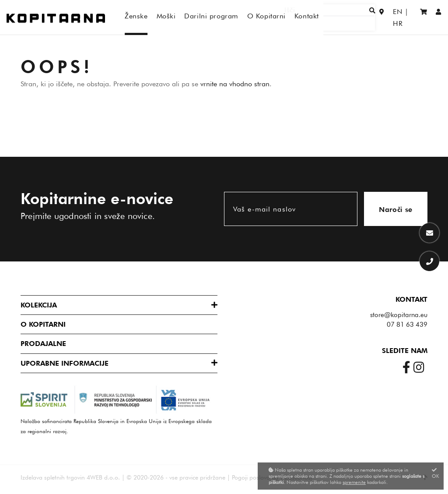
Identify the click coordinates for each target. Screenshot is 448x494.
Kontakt (411, 299)
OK (436, 473)
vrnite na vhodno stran (235, 84)
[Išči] (343, 17)
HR (406, 17)
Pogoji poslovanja (255, 477)
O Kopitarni (43, 324)
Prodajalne (43, 344)
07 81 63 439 (407, 325)
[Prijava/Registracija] (439, 17)
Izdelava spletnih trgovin (53, 477)
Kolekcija (39, 305)
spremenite (354, 482)
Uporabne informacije (65, 363)
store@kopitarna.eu (399, 315)
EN (388, 17)
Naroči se (396, 210)
